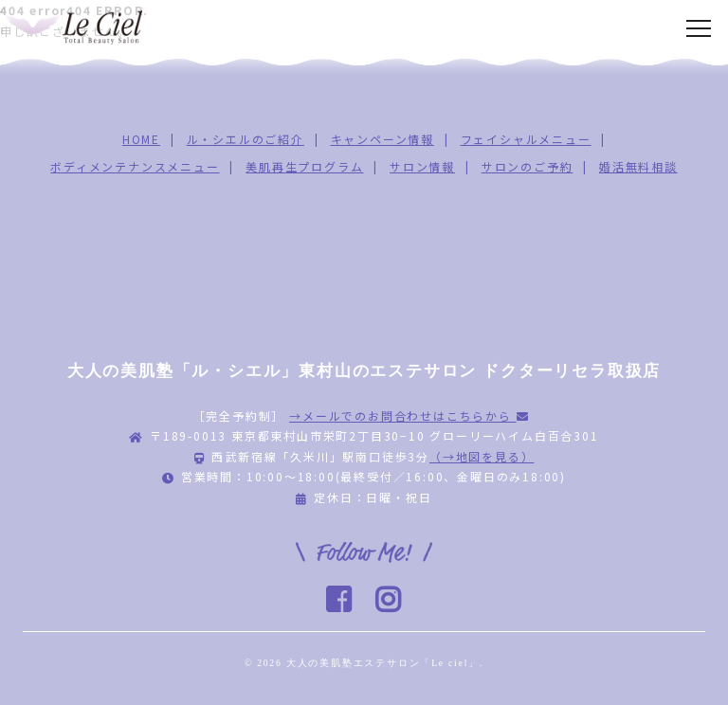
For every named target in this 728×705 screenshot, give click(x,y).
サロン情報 (422, 166)
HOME (141, 139)
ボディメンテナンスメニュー (135, 166)
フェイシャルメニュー (526, 139)
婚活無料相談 (638, 166)
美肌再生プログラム (304, 166)
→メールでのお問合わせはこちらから (409, 416)
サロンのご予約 (528, 166)
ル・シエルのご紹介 (246, 139)
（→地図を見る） (482, 456)
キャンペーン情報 (382, 139)
